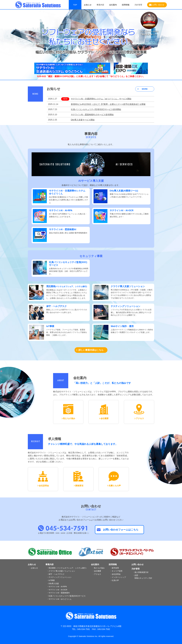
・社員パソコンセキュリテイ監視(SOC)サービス (66, 596)
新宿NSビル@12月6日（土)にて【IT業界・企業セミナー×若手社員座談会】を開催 (108, 104)
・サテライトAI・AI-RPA (57, 587)
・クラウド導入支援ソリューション (61, 571)
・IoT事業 (51, 580)
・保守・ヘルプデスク (56, 574)
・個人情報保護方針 (141, 572)
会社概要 (105, 418)
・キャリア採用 (116, 571)
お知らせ (88, 5)
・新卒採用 (114, 568)
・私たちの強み (98, 568)
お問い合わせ (158, 5)
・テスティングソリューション (59, 577)
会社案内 (113, 5)
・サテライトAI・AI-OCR (57, 590)
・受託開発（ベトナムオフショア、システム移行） (67, 568)
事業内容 (50, 564)
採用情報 (126, 5)
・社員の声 (114, 580)
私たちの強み (69, 418)
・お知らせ (33, 568)
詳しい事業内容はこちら (91, 350)
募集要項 (79, 486)
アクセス (140, 418)
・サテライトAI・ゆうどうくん (59, 599)
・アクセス (97, 574)
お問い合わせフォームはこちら (121, 530)
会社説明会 (44, 486)
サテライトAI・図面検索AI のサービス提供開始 (92, 115)
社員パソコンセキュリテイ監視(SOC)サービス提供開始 (96, 109)
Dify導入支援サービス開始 (83, 120)
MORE (145, 89)
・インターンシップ (118, 577)
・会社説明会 (115, 574)
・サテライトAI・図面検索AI (58, 593)
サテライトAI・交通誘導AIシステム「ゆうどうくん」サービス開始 (101, 99)
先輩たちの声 (115, 486)
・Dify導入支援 (53, 584)
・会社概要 (97, 571)
